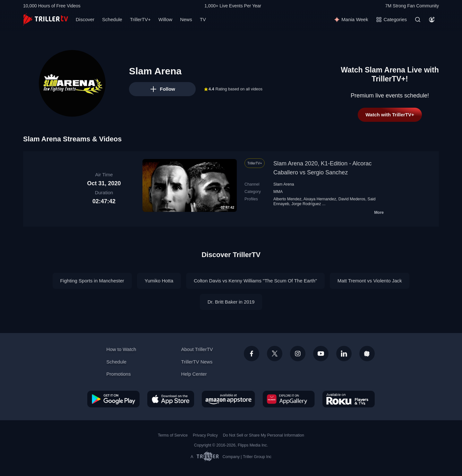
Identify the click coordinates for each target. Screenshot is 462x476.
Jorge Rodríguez (306, 204)
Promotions (119, 374)
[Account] (432, 20)
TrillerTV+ (140, 19)
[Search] (418, 20)
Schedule (112, 19)
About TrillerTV (197, 349)
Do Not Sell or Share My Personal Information (264, 435)
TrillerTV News (197, 362)
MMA (278, 192)
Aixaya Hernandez (320, 199)
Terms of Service (173, 435)
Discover (85, 19)
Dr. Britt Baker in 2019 (231, 302)
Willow (165, 19)
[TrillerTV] (46, 19)
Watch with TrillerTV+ (390, 115)
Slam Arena (284, 184)
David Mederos (352, 199)
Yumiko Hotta (159, 281)
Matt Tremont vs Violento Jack (370, 281)
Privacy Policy (205, 435)
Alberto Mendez (287, 199)
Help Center (194, 374)
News (186, 19)
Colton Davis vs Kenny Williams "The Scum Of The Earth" (255, 281)
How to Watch (121, 349)
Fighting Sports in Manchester (92, 281)
